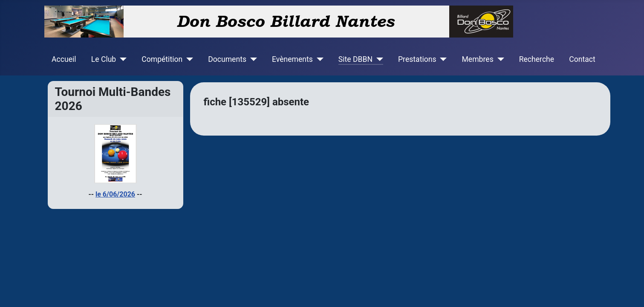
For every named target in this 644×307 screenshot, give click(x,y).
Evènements (292, 59)
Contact (582, 59)
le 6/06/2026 (115, 194)
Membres (478, 59)
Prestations (417, 59)
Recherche (537, 59)
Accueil (64, 59)
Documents (227, 59)
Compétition (162, 59)
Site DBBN (355, 59)
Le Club (104, 59)
